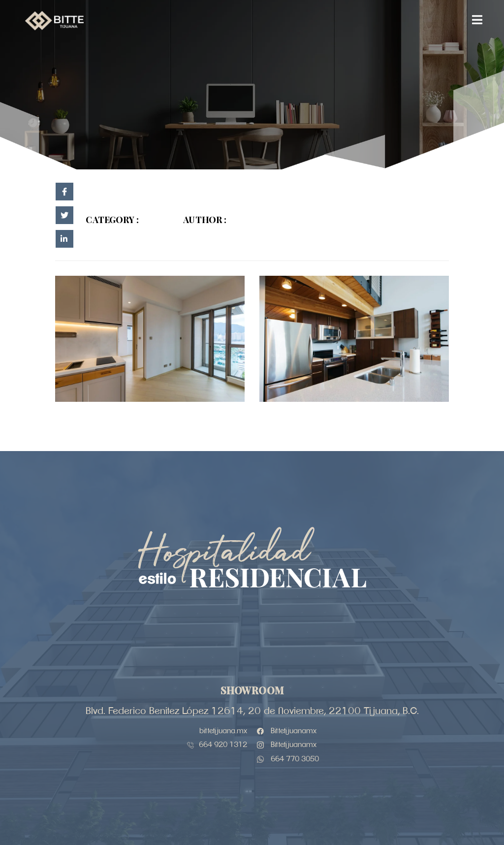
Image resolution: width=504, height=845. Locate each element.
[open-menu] (477, 21)
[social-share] (64, 192)
